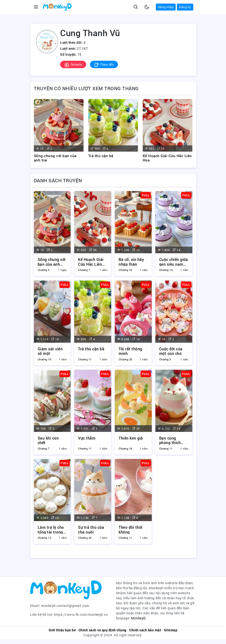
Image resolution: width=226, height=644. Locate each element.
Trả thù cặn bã (101, 156)
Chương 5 (165, 361)
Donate (73, 65)
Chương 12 (45, 542)
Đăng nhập (166, 7)
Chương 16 (125, 270)
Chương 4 (44, 270)
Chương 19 (45, 361)
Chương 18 (125, 451)
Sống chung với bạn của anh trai (55, 158)
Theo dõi (104, 65)
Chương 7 (84, 270)
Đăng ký (185, 7)
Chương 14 (166, 270)
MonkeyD (138, 623)
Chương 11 (85, 361)
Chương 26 (125, 361)
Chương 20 (85, 542)
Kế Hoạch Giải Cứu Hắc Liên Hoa (167, 158)
